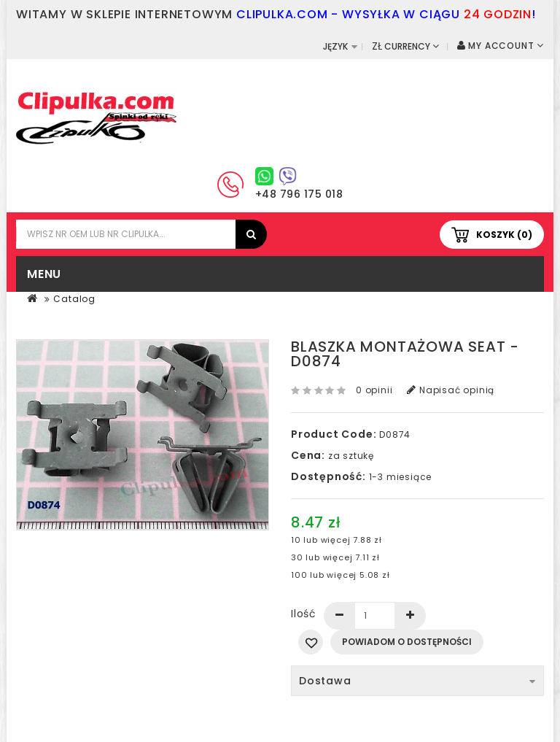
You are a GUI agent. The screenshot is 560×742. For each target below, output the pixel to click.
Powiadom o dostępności (407, 642)
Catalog (74, 299)
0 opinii (374, 390)
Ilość (304, 614)
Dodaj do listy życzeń (311, 642)
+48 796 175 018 (299, 194)
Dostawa (417, 681)
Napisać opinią (451, 390)
